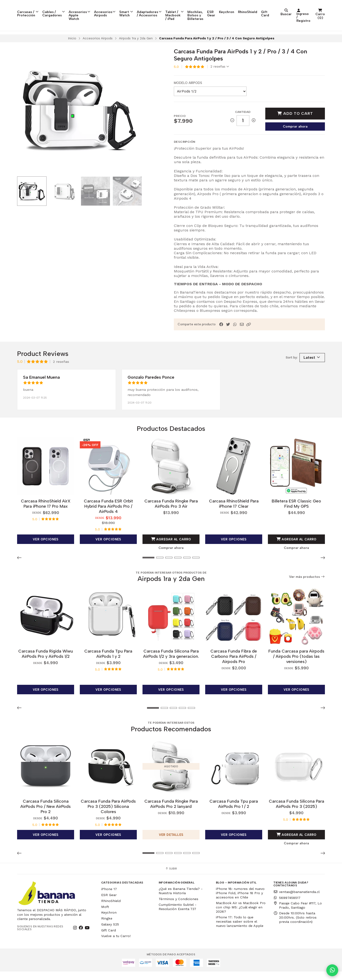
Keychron (280, 7)
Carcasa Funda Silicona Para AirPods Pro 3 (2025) (297, 812)
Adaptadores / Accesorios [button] (172, 9)
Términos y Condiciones (178, 907)
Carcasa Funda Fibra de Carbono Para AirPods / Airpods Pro (234, 665)
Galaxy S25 (110, 933)
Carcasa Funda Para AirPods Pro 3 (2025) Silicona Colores (108, 815)
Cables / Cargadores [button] (60, 9)
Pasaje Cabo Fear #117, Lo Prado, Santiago (298, 914)
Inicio (72, 47)
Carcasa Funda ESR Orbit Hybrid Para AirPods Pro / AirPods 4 (108, 515)
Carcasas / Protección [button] (30, 9)
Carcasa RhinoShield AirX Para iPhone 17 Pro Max (46, 512)
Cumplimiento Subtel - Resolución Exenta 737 (178, 915)
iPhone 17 (109, 897)
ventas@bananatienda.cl (297, 900)
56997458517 (287, 906)
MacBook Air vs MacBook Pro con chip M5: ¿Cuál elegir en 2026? (241, 916)
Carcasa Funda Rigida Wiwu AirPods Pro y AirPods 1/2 (46, 662)
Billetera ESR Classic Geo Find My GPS (296, 512)
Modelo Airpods (188, 92)
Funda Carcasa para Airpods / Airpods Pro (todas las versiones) (296, 665)
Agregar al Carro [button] (171, 548)
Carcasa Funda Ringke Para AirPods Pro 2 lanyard (171, 812)
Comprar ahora (295, 135)
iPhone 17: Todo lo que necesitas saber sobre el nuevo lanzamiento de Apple (240, 930)
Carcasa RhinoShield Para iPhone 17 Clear (234, 512)
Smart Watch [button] (145, 9)
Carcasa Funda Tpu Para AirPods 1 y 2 (108, 662)
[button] (249, 333)
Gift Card (318, 9)
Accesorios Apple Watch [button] (91, 9)
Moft (105, 915)
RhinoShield (301, 7)
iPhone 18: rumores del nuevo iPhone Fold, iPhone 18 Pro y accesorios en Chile (240, 902)
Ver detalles (171, 843)
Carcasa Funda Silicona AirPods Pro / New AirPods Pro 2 (46, 815)
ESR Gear (262, 9)
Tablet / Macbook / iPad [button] (205, 11)
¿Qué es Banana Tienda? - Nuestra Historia (181, 899)
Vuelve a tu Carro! (116, 944)
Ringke (107, 927)
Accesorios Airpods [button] (121, 9)
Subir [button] (171, 877)
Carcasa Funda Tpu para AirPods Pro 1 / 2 (234, 812)
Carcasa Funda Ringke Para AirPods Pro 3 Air (171, 512)
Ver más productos (307, 585)
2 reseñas (220, 75)
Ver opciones (46, 548)
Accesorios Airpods (98, 47)
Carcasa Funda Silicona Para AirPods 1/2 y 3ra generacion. (171, 662)
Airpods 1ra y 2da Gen (136, 47)
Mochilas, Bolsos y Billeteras (238, 9)
